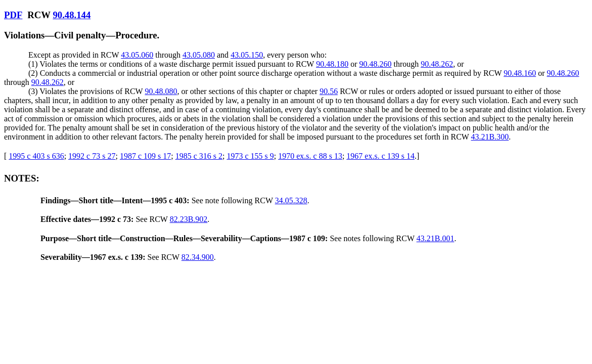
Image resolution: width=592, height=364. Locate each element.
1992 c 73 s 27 (92, 156)
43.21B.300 (490, 137)
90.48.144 (72, 15)
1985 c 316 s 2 (199, 156)
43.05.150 (247, 55)
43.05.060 (137, 55)
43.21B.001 (436, 238)
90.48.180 (332, 64)
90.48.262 (437, 64)
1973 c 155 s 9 (250, 156)
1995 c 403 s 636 (36, 156)
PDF (13, 15)
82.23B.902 (189, 219)
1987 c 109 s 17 (145, 156)
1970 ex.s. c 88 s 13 (310, 156)
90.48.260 (375, 64)
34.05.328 (291, 200)
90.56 (329, 91)
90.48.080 (161, 91)
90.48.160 (520, 73)
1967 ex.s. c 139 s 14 (380, 156)
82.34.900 (198, 257)
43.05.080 (199, 55)
